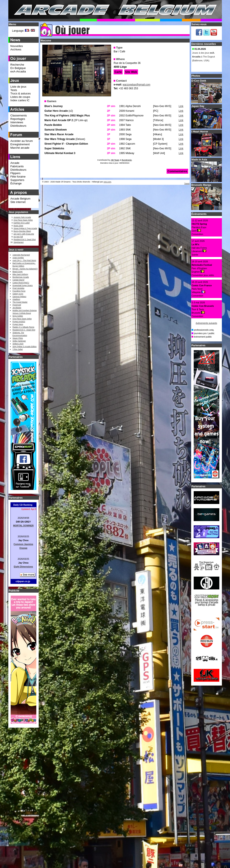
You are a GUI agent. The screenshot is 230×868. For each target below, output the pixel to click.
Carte (118, 72)
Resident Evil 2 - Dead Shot (24, 330)
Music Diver (18, 226)
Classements (19, 115)
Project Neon (18, 324)
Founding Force (19, 291)
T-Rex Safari (18, 349)
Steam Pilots (18, 338)
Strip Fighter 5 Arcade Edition (25, 347)
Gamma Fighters (19, 297)
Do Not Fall (18, 237)
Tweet (187, 184)
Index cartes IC (20, 100)
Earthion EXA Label (22, 223)
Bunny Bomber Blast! (22, 231)
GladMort (16, 299)
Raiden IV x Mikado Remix (23, 327)
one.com (107, 182)
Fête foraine (18, 177)
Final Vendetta (18, 288)
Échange (16, 183)
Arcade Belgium (21, 199)
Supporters (17, 180)
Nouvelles (17, 46)
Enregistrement (20, 144)
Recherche (17, 65)
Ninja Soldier (18, 316)
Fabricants (17, 166)
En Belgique (18, 68)
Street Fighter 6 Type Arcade (25, 228)
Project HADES (19, 322)
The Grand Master (20, 302)
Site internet (18, 202)
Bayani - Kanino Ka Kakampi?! (25, 269)
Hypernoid (17, 305)
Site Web (131, 72)
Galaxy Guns (18, 294)
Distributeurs (18, 126)
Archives (16, 49)
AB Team (115, 160)
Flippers (15, 173)
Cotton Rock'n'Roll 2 (21, 283)
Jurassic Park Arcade (22, 217)
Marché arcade (20, 148)
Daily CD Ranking (23, 505)
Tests (14, 90)
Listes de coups (20, 97)
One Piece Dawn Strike (23, 220)
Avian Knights (18, 258)
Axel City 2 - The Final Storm (24, 260)
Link (181, 106)
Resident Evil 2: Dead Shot (25, 239)
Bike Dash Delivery (20, 274)
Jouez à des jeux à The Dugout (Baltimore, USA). (204, 58)
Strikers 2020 (18, 344)
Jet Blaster (17, 308)
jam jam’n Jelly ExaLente (24, 234)
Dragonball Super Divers (23, 285)
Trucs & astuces (21, 93)
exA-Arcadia (18, 71)
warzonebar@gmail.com (136, 85)
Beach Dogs (18, 272)
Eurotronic (127, 160)
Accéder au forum (22, 141)
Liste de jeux (18, 87)
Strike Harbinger (19, 341)
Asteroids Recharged (21, 255)
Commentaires (177, 171)
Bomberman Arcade (21, 277)
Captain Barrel (18, 280)
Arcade (15, 163)
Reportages (18, 119)
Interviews (17, 122)
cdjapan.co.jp (23, 581)
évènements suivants (206, 323)
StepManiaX (19, 242)
